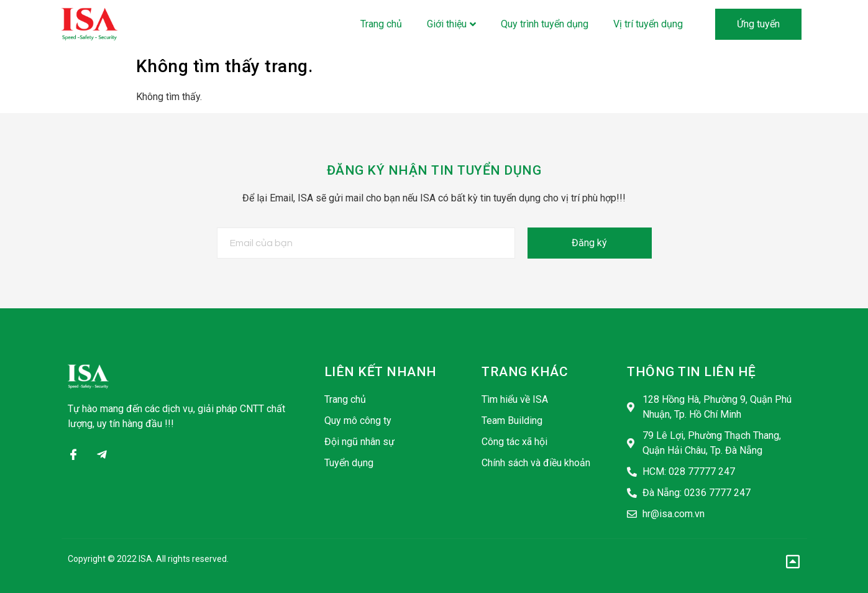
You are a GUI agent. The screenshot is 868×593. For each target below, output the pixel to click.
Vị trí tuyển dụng (648, 24)
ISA (145, 559)
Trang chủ (381, 24)
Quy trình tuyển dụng (545, 24)
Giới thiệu (451, 24)
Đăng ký (589, 243)
